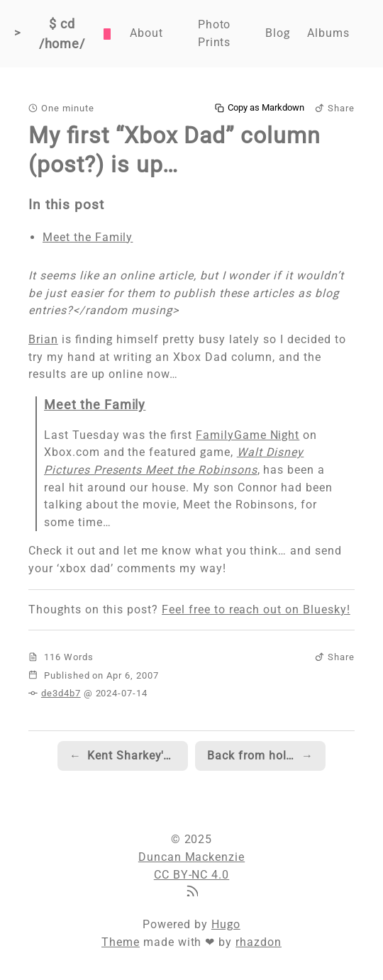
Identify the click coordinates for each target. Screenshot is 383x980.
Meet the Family (88, 237)
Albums (328, 33)
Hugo (226, 924)
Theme (121, 942)
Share (335, 108)
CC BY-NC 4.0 (192, 875)
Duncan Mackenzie (191, 857)
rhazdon (259, 942)
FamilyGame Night (248, 435)
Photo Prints (215, 33)
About (146, 33)
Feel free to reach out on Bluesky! (256, 609)
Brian (43, 339)
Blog (278, 33)
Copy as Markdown (260, 108)
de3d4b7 (61, 693)
